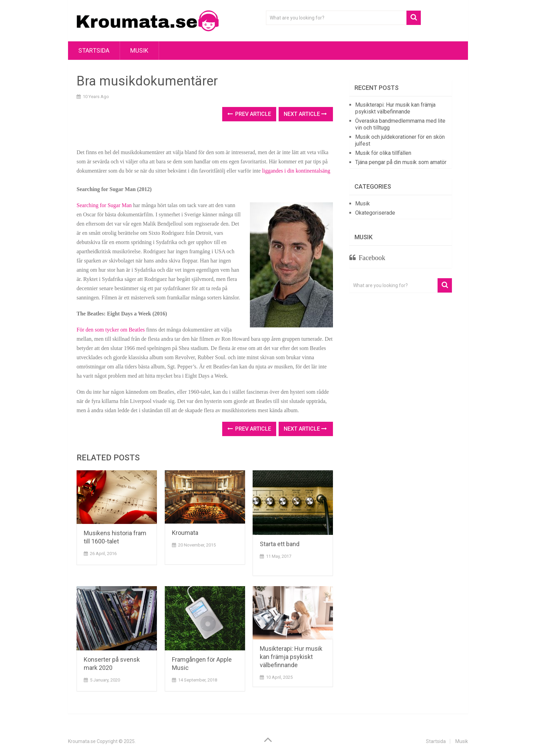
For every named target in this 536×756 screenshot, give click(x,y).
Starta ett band (280, 544)
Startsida (94, 50)
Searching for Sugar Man (104, 205)
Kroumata (185, 533)
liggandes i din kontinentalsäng (296, 171)
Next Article (305, 114)
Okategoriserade (375, 213)
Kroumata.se (82, 741)
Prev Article (249, 114)
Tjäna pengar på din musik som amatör (401, 162)
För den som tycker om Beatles (111, 330)
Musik (139, 50)
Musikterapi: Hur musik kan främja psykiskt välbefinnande (291, 657)
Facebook (372, 258)
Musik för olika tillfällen (383, 153)
